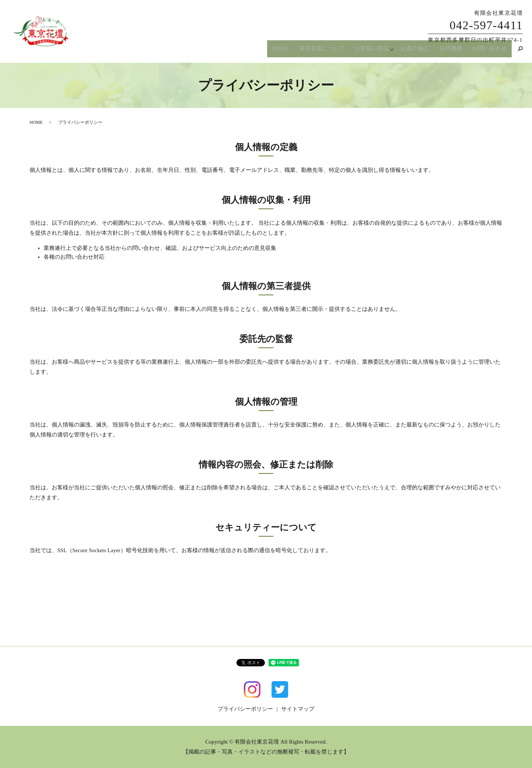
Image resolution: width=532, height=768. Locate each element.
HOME (279, 51)
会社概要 (451, 51)
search (517, 51)
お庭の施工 (416, 51)
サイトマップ (298, 709)
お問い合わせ (490, 51)
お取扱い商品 (370, 51)
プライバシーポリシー (245, 709)
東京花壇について (320, 51)
